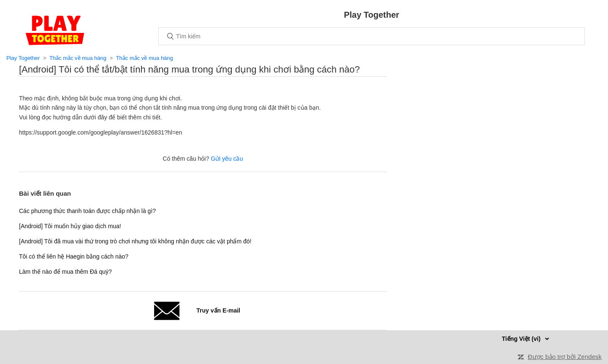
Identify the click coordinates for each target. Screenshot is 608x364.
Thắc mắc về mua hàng (78, 58)
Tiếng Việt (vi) (522, 339)
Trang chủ (55, 30)
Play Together (23, 58)
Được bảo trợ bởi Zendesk (565, 357)
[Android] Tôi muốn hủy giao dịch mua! (70, 226)
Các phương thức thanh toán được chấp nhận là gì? (87, 211)
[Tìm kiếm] (372, 36)
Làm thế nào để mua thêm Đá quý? (65, 272)
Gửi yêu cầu (227, 159)
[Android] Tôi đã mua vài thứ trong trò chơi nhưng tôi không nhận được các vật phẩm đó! (135, 241)
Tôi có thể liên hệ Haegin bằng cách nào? (74, 256)
